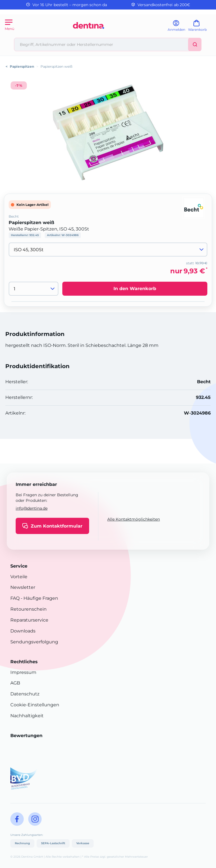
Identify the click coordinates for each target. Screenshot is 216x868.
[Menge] (34, 289)
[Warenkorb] (200, 28)
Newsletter (23, 587)
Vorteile (19, 577)
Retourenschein (29, 609)
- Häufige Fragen (39, 598)
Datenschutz (25, 694)
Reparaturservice (29, 620)
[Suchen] (195, 44)
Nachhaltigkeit (27, 716)
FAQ (15, 598)
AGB (15, 683)
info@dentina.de (32, 508)
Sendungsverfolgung (34, 642)
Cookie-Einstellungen (35, 705)
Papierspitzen (22, 66)
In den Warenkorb (135, 289)
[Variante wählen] (108, 250)
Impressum (23, 672)
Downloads (23, 631)
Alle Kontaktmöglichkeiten (134, 519)
